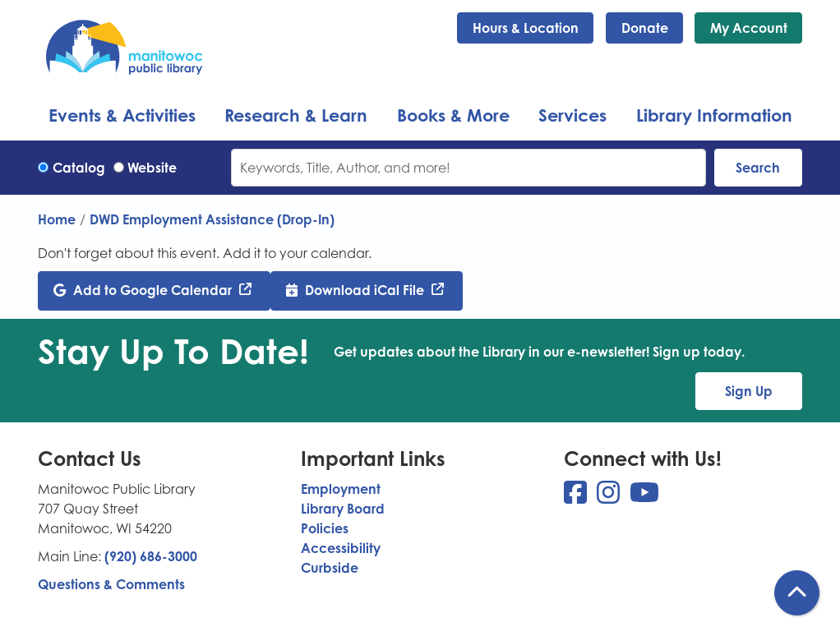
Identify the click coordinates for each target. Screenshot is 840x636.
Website (152, 168)
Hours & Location (526, 28)
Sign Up (749, 391)
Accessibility (341, 548)
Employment (341, 489)
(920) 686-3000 (151, 556)
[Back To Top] (797, 593)
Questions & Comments (111, 584)
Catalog (79, 168)
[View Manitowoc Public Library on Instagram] (610, 497)
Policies (325, 528)
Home (57, 219)
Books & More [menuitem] (453, 115)
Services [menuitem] (572, 115)
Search (758, 168)
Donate (645, 28)
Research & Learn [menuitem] (296, 115)
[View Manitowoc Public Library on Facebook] (577, 497)
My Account (749, 28)
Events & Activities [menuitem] (122, 115)
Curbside (330, 568)
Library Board (343, 509)
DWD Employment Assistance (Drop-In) (212, 219)
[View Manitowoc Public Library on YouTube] (644, 497)
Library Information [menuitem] (714, 115)
